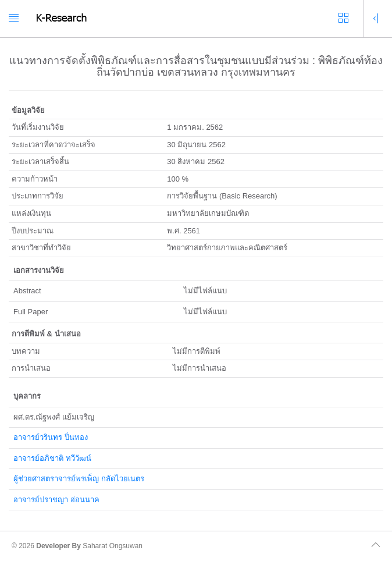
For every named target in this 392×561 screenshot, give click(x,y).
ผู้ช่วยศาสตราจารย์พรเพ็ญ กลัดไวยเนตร (79, 479)
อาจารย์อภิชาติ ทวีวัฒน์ (52, 458)
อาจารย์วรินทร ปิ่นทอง (51, 437)
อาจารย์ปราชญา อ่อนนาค (56, 500)
